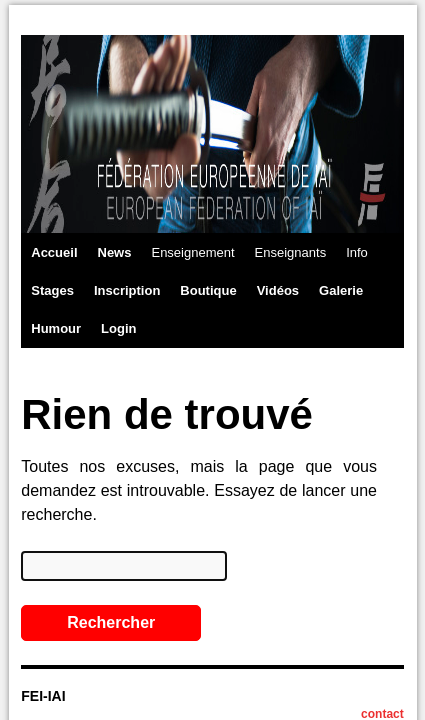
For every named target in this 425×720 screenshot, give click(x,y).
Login (118, 328)
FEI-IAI (43, 696)
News (115, 252)
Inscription (127, 290)
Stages (52, 290)
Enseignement (192, 252)
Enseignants (291, 252)
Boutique (208, 290)
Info (357, 252)
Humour (56, 328)
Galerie (341, 290)
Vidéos (278, 290)
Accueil (54, 252)
